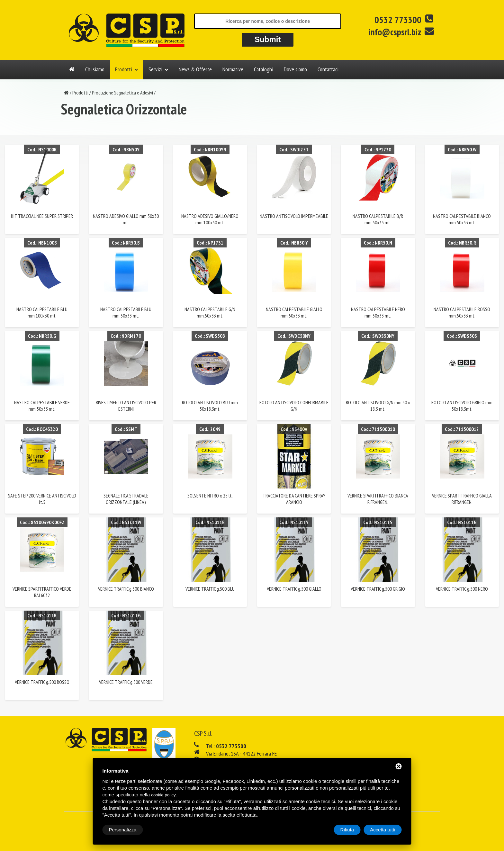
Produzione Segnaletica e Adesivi (122, 93)
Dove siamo (295, 69)
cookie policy (163, 795)
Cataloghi (264, 69)
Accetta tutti (382, 830)
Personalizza (123, 830)
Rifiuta (347, 830)
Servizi (155, 69)
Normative (233, 69)
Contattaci (328, 69)
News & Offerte (195, 69)
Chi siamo (95, 69)
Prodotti (124, 69)
